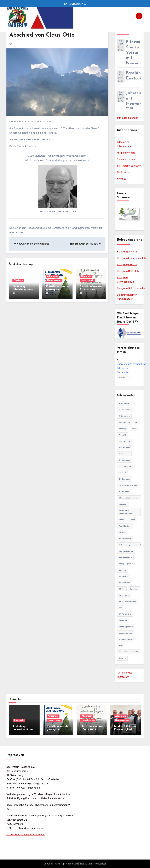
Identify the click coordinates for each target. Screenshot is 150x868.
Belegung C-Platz (127, 265)
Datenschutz (125, 673)
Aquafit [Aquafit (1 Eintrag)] (122, 435)
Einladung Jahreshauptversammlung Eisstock (23, 290)
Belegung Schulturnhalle (131, 288)
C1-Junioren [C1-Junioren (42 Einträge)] (125, 460)
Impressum (123, 677)
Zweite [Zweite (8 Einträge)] (122, 658)
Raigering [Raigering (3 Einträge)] (124, 576)
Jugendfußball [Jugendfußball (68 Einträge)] (126, 551)
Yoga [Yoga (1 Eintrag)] (121, 646)
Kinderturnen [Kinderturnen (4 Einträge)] (125, 557)
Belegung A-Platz (127, 252)
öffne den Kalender (127, 118)
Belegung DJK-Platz (128, 271)
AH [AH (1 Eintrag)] (136, 422)
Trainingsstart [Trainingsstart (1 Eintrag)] (126, 627)
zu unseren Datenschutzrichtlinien (26, 835)
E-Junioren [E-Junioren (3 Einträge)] (124, 492)
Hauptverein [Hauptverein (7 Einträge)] (125, 539)
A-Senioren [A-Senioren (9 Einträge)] (124, 422)
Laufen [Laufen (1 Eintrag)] (122, 570)
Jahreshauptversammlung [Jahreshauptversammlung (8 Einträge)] (132, 545)
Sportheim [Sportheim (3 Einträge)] (124, 595)
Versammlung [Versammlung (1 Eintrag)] (125, 633)
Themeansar (99, 864)
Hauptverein (54, 280)
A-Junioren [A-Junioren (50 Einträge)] (124, 416)
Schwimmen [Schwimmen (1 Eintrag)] (125, 583)
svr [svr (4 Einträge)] (121, 608)
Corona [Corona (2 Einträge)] (122, 473)
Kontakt (121, 179)
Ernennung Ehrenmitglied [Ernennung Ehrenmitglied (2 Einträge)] (126, 512)
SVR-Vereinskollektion (129, 166)
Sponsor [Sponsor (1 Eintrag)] (134, 589)
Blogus (83, 864)
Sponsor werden (126, 159)
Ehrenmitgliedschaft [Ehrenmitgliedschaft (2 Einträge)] (129, 498)
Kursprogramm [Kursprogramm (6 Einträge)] (126, 564)
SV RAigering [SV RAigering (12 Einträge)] (125, 614)
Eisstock (18, 280)
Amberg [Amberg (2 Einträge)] (123, 429)
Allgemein (52, 276)
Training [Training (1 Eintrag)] (123, 620)
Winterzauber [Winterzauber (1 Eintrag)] (125, 639)
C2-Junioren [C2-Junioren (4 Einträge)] (125, 466)
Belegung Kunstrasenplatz (132, 258)
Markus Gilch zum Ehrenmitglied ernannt (125, 729)
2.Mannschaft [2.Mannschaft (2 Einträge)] (126, 410)
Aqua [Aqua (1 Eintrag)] (134, 429)
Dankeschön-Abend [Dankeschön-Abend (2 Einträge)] (128, 485)
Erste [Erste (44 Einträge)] (122, 520)
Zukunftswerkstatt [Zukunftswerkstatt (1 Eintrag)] (128, 652)
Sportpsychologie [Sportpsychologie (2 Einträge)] (128, 601)
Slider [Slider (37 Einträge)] (122, 589)
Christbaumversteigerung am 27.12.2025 (57, 290)
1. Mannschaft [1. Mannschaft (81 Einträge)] (126, 403)
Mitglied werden (126, 153)
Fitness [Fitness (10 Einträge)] (123, 532)
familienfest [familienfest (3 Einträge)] (125, 526)
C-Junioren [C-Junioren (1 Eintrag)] (124, 454)
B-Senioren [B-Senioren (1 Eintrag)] (124, 441)
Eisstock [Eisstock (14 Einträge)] (123, 504)
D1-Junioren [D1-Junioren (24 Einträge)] (125, 479)
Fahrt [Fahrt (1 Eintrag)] (132, 520)
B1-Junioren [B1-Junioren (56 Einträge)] (125, 448)
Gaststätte (123, 172)
